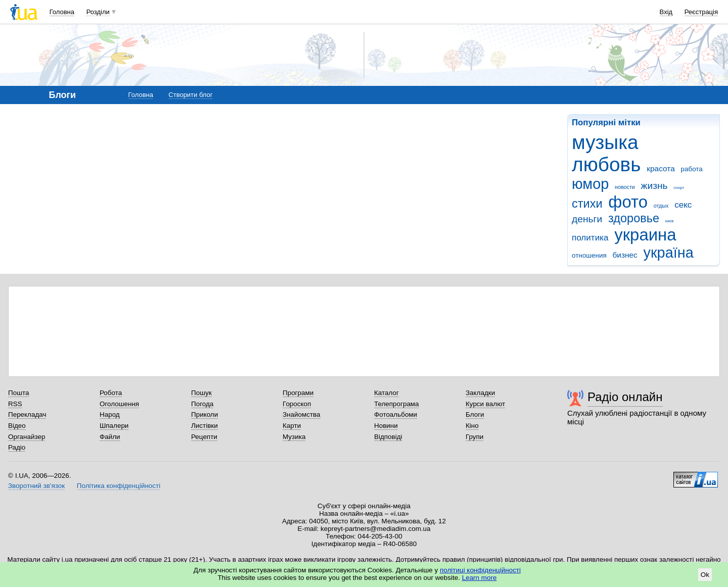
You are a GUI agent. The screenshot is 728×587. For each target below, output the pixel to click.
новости (625, 187)
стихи (587, 204)
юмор (590, 184)
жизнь (654, 186)
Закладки (480, 393)
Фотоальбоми (396, 414)
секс (683, 205)
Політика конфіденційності (119, 486)
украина (645, 235)
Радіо (17, 447)
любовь (606, 164)
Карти (292, 426)
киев (670, 221)
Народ (110, 414)
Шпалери (114, 426)
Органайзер (27, 437)
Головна (62, 12)
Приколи (204, 414)
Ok (705, 575)
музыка (605, 142)
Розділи (98, 12)
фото (628, 202)
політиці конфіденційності (480, 570)
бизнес (625, 255)
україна (669, 253)
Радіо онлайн (625, 397)
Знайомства (302, 414)
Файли (110, 437)
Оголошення (119, 404)
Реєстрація (701, 12)
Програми (298, 393)
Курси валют (485, 404)
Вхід (666, 12)
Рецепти (204, 437)
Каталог (386, 393)
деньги (587, 219)
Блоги (475, 414)
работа (691, 169)
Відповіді (388, 437)
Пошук (201, 393)
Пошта (18, 393)
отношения (589, 255)
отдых (661, 206)
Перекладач (27, 414)
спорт (679, 188)
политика (590, 238)
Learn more (480, 578)
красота (661, 168)
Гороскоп (297, 404)
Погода (202, 404)
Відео (17, 426)
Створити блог (190, 95)
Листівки (204, 426)
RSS (15, 404)
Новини (386, 426)
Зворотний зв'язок (36, 486)
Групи (474, 437)
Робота (111, 393)
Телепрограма (397, 404)
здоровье (634, 218)
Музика (294, 437)
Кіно (472, 426)
